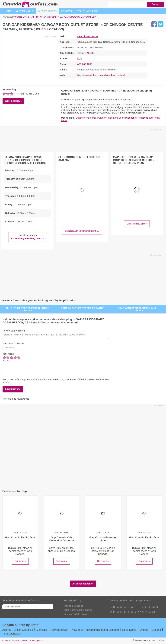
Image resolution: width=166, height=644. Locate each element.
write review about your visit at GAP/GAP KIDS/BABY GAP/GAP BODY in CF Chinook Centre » (109, 111)
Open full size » (137, 224)
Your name (14, 344)
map (143, 42)
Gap (80, 58)
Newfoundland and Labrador (102, 631)
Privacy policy (36, 641)
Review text (14, 331)
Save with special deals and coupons (137, 309)
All (154, 613)
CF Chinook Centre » (27, 237)
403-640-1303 (85, 64)
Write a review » (13, 101)
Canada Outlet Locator (75, 615)
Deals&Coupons (127, 118)
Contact (6, 641)
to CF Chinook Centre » (82, 231)
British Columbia (23, 631)
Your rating (8, 355)
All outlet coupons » (83, 585)
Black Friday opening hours (78, 611)
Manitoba (42, 631)
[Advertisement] (29, 60)
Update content (20, 641)
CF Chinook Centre (88, 36)
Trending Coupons (73, 607)
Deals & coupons (88, 11)
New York (77, 631)
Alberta (90, 53)
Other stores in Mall (86, 118)
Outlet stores (47, 11)
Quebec (156, 631)
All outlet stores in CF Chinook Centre (27, 309)
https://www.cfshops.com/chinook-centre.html (101, 75)
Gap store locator (107, 118)
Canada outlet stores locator (82, 308)
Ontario (144, 631)
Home (8, 11)
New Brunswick (59, 631)
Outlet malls (25, 11)
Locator (67, 11)
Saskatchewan (12, 635)
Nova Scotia (129, 631)
